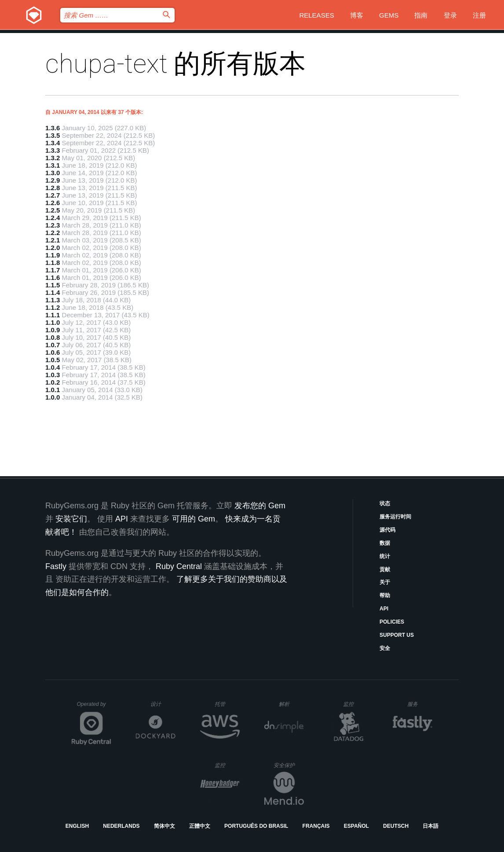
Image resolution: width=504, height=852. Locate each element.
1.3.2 (53, 158)
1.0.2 (53, 382)
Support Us (397, 635)
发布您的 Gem (260, 506)
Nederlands (121, 826)
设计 (163, 704)
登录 (450, 15)
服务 (420, 704)
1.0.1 (53, 390)
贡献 (385, 569)
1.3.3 (53, 150)
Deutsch (396, 826)
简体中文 (164, 826)
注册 (479, 15)
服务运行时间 (395, 517)
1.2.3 (53, 225)
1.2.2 (53, 233)
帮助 (385, 595)
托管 (226, 704)
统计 (385, 556)
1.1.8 (53, 263)
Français (316, 826)
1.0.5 (53, 360)
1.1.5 (53, 285)
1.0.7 (53, 345)
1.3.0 (53, 173)
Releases (316, 15)
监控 (356, 704)
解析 (291, 704)
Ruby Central (179, 566)
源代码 (387, 530)
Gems (389, 15)
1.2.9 (53, 180)
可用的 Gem (194, 519)
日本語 (431, 826)
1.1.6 (53, 277)
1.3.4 (53, 143)
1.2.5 (53, 210)
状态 (385, 503)
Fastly (56, 566)
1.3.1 (53, 165)
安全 (385, 648)
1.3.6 (53, 128)
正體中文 (200, 826)
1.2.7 (53, 195)
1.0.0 (53, 397)
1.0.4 (53, 367)
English (77, 826)
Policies (392, 622)
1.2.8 (53, 188)
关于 (385, 582)
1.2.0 (53, 248)
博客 (357, 15)
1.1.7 (53, 270)
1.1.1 (53, 315)
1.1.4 (53, 292)
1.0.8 (53, 337)
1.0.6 (53, 352)
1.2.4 (53, 218)
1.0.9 (53, 330)
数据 (385, 543)
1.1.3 (53, 300)
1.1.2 (53, 307)
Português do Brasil (256, 826)
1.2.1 (53, 240)
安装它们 (71, 519)
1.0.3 (53, 375)
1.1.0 (53, 322)
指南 (421, 15)
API (384, 609)
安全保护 (289, 765)
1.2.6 (53, 203)
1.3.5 (53, 135)
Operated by (94, 707)
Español (356, 826)
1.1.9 (53, 255)
